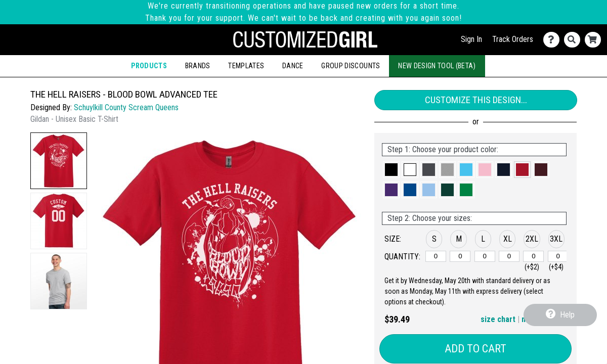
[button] (59, 161)
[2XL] (533, 256)
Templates (246, 66)
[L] (485, 256)
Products (149, 66)
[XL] (509, 256)
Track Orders (513, 39)
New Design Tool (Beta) (437, 66)
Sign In (471, 39)
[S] (436, 256)
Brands (198, 66)
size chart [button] (498, 319)
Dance (293, 66)
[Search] (574, 40)
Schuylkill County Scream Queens (126, 107)
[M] (460, 256)
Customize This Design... (476, 100)
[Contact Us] (554, 40)
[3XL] (558, 256)
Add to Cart (475, 349)
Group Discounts (351, 66)
